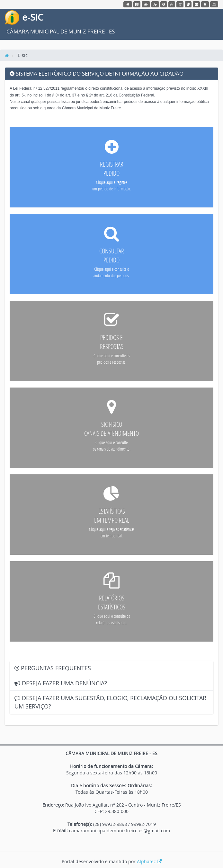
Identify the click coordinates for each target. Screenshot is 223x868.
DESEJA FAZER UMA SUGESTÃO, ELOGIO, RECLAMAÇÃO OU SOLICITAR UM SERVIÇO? (110, 702)
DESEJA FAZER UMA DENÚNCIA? (61, 683)
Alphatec (149, 861)
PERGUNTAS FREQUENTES (53, 668)
